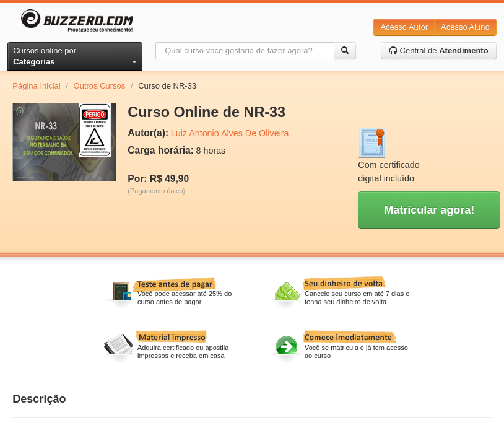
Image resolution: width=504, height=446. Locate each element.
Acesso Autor (404, 27)
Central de (439, 50)
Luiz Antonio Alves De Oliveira (230, 133)
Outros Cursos (100, 86)
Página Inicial (36, 86)
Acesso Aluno (465, 27)
